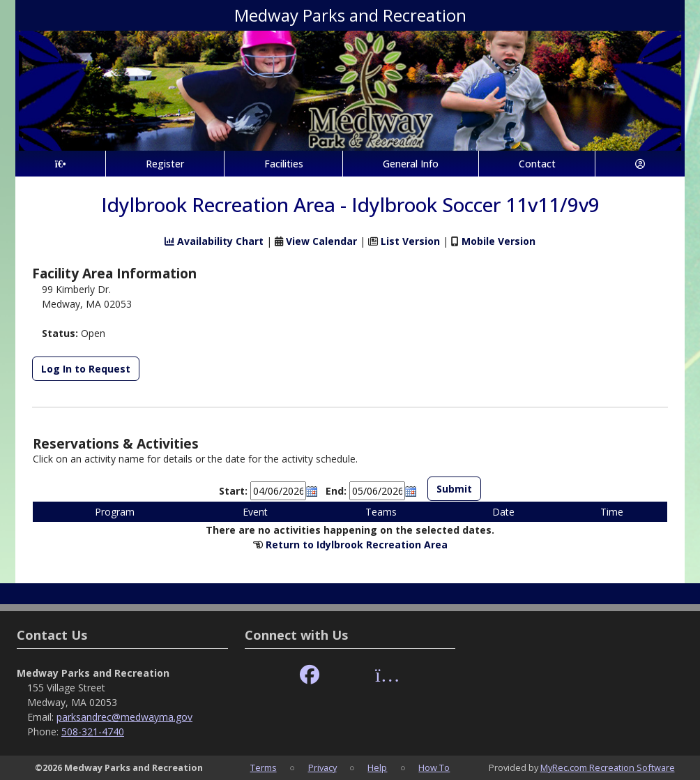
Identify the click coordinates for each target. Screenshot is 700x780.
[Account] (640, 164)
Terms (264, 767)
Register (165, 164)
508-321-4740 (93, 732)
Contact (537, 164)
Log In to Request (86, 369)
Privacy (322, 767)
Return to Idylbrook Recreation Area (357, 545)
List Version (410, 241)
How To (434, 767)
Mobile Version (499, 241)
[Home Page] (60, 164)
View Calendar (321, 241)
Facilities (284, 164)
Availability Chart (214, 241)
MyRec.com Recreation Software (608, 767)
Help (377, 767)
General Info (411, 164)
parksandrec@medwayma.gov (124, 717)
